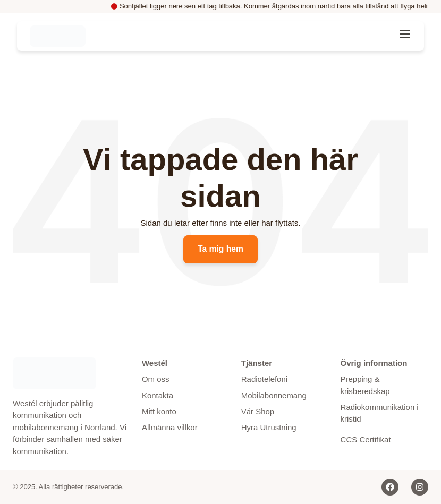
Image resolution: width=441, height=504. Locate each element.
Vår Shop (258, 411)
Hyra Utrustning (269, 428)
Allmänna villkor (170, 428)
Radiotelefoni (265, 379)
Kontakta (158, 395)
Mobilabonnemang (274, 395)
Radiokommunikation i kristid (380, 413)
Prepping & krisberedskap (365, 385)
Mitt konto (159, 411)
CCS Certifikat (366, 439)
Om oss (156, 379)
